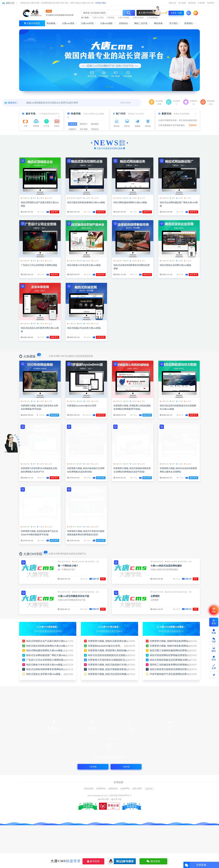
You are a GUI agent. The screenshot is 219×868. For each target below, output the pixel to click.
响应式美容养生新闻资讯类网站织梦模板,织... (173, 669)
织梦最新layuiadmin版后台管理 (82, 406)
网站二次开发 (141, 23)
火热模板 (29, 356)
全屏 (214, 667)
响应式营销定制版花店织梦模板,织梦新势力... (173, 660)
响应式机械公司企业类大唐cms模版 (84, 328)
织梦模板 (111, 18)
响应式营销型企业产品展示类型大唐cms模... (49, 641)
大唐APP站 (125, 788)
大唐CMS (25, 198)
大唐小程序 (137, 788)
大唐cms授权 (106, 23)
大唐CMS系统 (98, 18)
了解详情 (126, 767)
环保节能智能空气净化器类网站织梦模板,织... (173, 674)
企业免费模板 (152, 18)
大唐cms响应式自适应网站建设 (166, 566)
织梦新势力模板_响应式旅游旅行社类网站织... (111, 665)
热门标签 (182, 3)
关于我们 (174, 23)
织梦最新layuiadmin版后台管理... (105, 646)
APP (34, 198)
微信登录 (153, 861)
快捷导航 (76, 113)
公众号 (49, 198)
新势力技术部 (78, 561)
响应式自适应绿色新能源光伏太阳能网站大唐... (112, 655)
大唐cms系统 (68, 23)
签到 (214, 622)
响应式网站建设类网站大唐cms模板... (45, 650)
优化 (214, 658)
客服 (214, 632)
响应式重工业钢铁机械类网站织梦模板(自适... (173, 650)
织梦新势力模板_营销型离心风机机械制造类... (111, 650)
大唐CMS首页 (33, 23)
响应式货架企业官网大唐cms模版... (44, 674)
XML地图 (103, 799)
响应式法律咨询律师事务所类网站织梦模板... (49, 669)
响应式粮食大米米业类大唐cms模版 (84, 265)
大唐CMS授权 (138, 18)
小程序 (41, 198)
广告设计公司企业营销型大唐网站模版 (39, 265)
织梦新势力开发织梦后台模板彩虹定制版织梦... (112, 660)
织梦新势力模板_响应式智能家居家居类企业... (111, 669)
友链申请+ (149, 789)
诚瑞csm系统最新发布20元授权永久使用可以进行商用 (52, 103)
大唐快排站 (113, 788)
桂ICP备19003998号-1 (121, 795)
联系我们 (211, 3)
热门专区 (121, 113)
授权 (214, 610)
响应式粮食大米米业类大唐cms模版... (45, 665)
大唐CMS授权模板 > (49, 627)
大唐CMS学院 (33, 554)
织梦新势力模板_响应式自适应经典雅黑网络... (111, 674)
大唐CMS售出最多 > (111, 627)
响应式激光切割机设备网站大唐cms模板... (48, 646)
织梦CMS (25, 401)
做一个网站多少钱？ (68, 566)
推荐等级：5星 (92, 561)
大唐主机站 (89, 788)
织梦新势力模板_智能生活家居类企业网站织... (111, 641)
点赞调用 (155, 596)
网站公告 (173, 3)
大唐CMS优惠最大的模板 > (173, 627)
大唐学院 (201, 3)
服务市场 (31, 113)
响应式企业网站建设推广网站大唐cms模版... (49, 655)
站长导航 (116, 799)
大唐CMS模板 (123, 18)
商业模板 (51, 23)
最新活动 (166, 113)
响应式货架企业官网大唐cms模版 (176, 265)
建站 (214, 650)
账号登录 (93, 861)
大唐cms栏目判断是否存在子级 (73, 596)
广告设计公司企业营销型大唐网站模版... (47, 660)
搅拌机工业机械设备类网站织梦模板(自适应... (173, 665)
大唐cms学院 (87, 23)
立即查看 (93, 767)
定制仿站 (123, 23)
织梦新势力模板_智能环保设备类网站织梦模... (173, 641)
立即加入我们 (101, 3)
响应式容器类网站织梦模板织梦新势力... (170, 655)
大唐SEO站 (101, 788)
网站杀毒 (158, 23)
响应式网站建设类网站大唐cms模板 (130, 202)
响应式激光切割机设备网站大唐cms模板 (86, 202)
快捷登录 (73, 861)
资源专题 (192, 3)
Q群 (214, 640)
